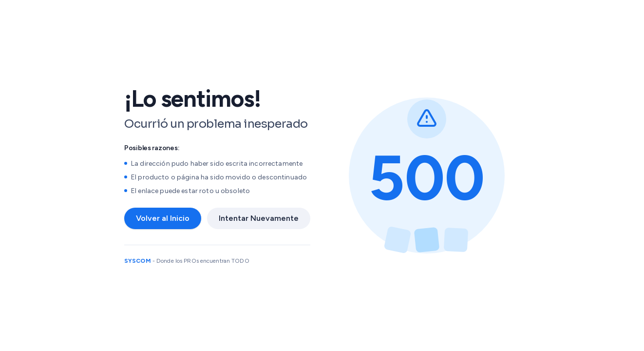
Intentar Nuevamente (259, 218)
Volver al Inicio (163, 218)
